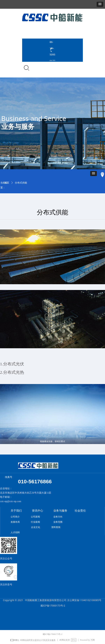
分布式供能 (21, 183)
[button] (100, 4)
